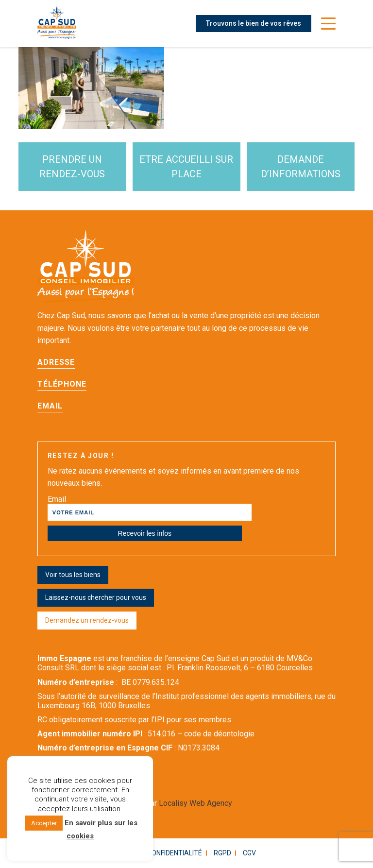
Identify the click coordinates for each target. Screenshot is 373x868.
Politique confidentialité (157, 853)
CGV (249, 853)
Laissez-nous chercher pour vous (96, 597)
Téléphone (62, 384)
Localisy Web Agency (195, 803)
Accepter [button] (44, 823)
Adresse (56, 362)
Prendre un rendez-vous (72, 167)
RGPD (222, 853)
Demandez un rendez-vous (87, 620)
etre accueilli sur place (186, 167)
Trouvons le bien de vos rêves (254, 23)
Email (50, 406)
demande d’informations (301, 167)
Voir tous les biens (73, 575)
